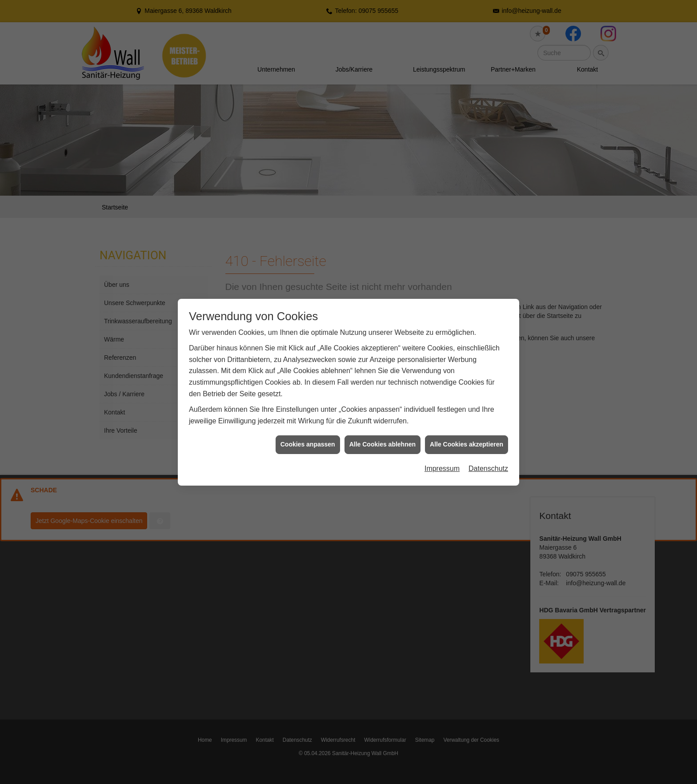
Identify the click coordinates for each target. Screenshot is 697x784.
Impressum (442, 466)
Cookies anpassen (308, 442)
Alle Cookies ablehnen (383, 442)
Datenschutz (488, 466)
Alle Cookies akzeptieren (467, 442)
